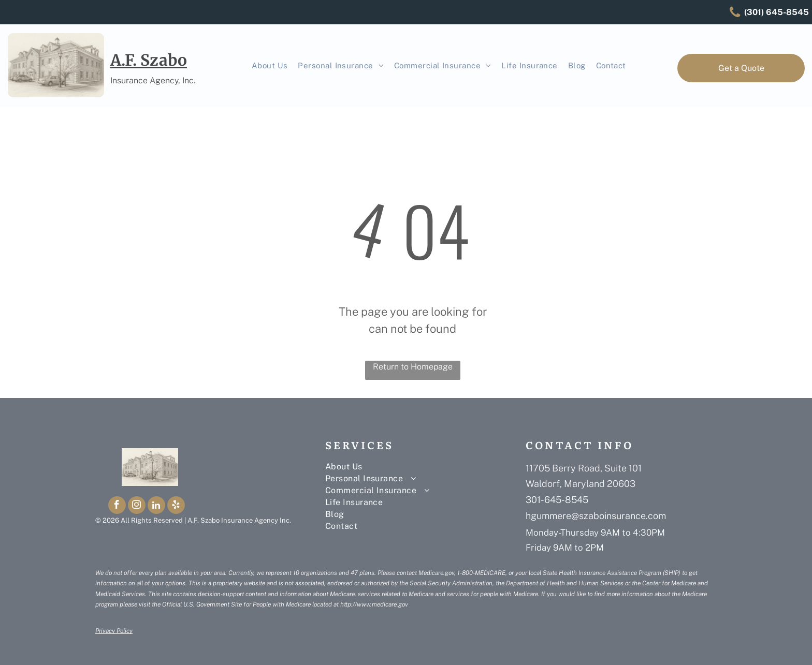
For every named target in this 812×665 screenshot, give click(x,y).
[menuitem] (270, 66)
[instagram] (137, 506)
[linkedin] (156, 506)
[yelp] (176, 506)
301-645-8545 (557, 500)
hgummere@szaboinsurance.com (596, 516)
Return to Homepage (413, 367)
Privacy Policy (114, 631)
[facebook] (117, 506)
